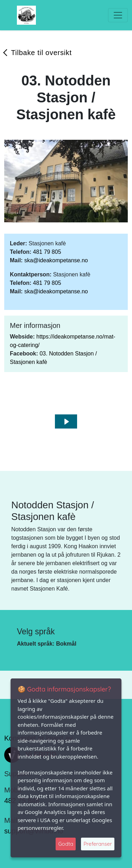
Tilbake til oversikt (41, 53)
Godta (66, 844)
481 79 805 (47, 252)
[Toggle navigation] (118, 15)
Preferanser (98, 844)
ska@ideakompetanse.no (56, 260)
